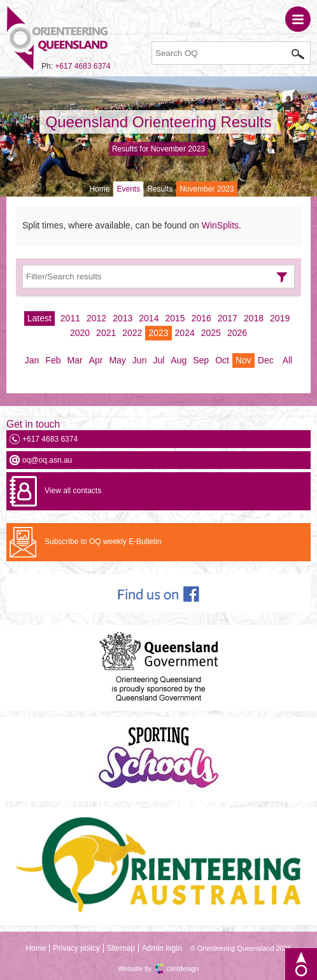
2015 (175, 318)
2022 (132, 333)
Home (99, 189)
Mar (74, 360)
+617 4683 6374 (82, 66)
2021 (106, 333)
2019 (280, 318)
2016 (201, 318)
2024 (185, 333)
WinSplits (220, 225)
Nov (243, 360)
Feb (53, 360)
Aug (179, 360)
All (288, 360)
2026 (237, 333)
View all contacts (73, 491)
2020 (80, 333)
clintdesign (183, 969)
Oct (222, 360)
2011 (70, 318)
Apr (96, 360)
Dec (266, 360)
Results (160, 189)
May (117, 360)
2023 (158, 333)
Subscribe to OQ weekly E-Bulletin (103, 542)
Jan (32, 360)
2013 (123, 318)
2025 (211, 333)
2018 (254, 318)
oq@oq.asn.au (47, 460)
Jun (140, 360)
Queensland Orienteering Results (159, 122)
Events (128, 189)
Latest (39, 318)
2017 (228, 318)
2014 (149, 318)
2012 (96, 318)
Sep (201, 360)
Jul (158, 360)
